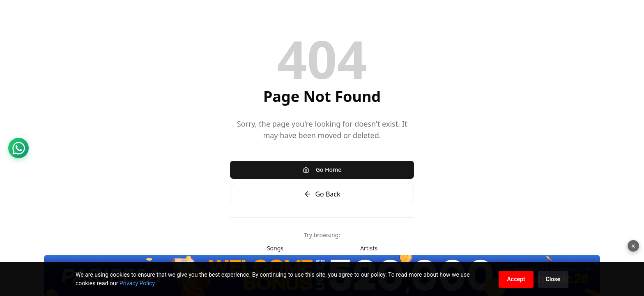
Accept (516, 279)
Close (553, 279)
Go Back (322, 194)
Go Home (322, 170)
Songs (275, 248)
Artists (369, 248)
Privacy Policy (137, 283)
